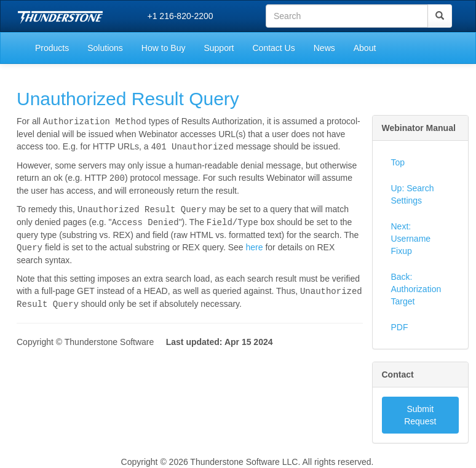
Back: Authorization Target (416, 289)
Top (398, 162)
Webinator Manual (419, 128)
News (324, 48)
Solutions (105, 48)
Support (219, 48)
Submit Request (420, 415)
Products (52, 48)
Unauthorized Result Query (128, 99)
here (254, 244)
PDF (400, 327)
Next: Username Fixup (411, 239)
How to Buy (164, 48)
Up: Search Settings (413, 194)
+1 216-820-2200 (180, 16)
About (365, 48)
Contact (398, 375)
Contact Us (273, 48)
